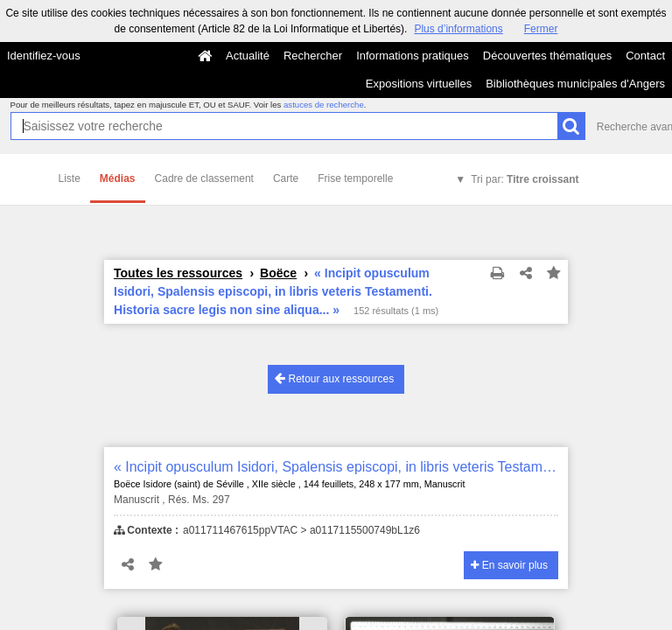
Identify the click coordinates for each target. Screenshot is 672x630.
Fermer (541, 29)
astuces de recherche (324, 105)
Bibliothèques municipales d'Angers (575, 84)
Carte (286, 178)
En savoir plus (509, 565)
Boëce (278, 273)
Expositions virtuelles (419, 84)
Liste (70, 178)
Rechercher (313, 56)
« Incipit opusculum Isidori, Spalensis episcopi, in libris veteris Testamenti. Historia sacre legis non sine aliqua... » (336, 467)
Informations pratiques (413, 56)
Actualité (248, 56)
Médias (118, 178)
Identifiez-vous (44, 56)
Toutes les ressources (178, 273)
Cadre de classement (204, 178)
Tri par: (525, 179)
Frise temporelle (355, 178)
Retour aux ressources (334, 378)
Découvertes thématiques (547, 56)
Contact (645, 56)
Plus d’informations (458, 29)
